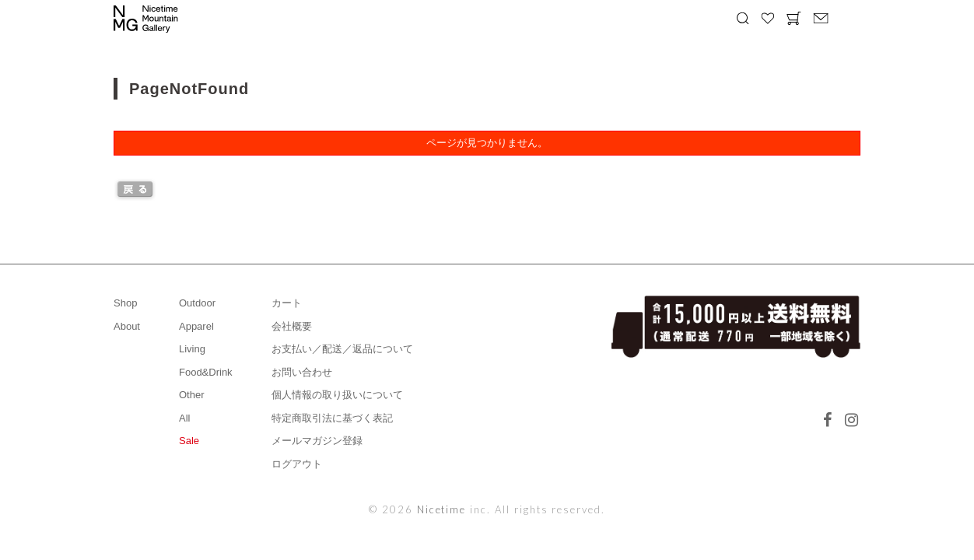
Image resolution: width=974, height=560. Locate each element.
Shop (125, 303)
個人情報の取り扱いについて (337, 395)
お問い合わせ (302, 372)
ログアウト (297, 464)
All (184, 418)
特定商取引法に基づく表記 (332, 418)
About (127, 326)
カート (287, 303)
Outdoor (197, 303)
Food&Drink (206, 372)
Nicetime (442, 509)
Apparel (196, 326)
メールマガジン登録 (317, 441)
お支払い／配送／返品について (342, 349)
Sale (189, 441)
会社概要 (292, 326)
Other (192, 395)
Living (192, 349)
